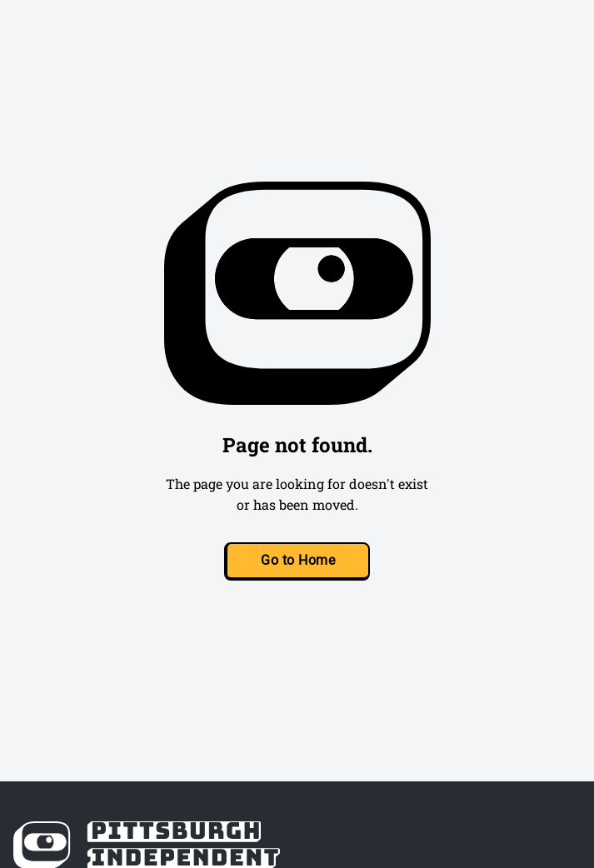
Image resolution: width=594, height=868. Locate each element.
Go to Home (298, 560)
